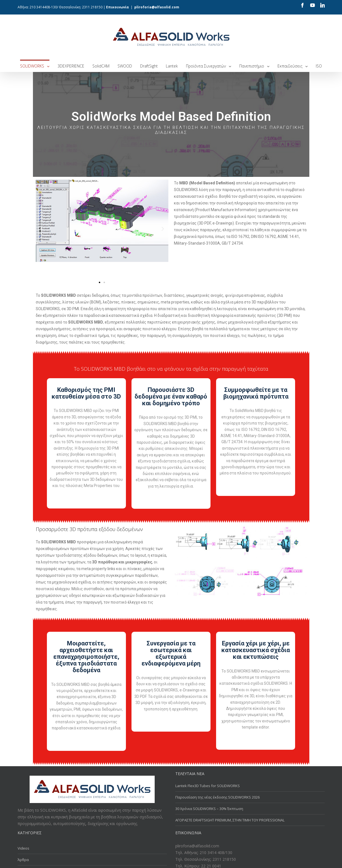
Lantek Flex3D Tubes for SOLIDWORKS (208, 786)
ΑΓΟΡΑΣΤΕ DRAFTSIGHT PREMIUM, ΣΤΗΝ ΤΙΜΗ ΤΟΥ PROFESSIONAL (230, 820)
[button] (100, 282)
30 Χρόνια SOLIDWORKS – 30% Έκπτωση (209, 808)
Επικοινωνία (118, 7)
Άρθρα (23, 860)
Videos (23, 848)
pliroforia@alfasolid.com (157, 7)
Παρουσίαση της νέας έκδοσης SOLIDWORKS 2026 (218, 797)
